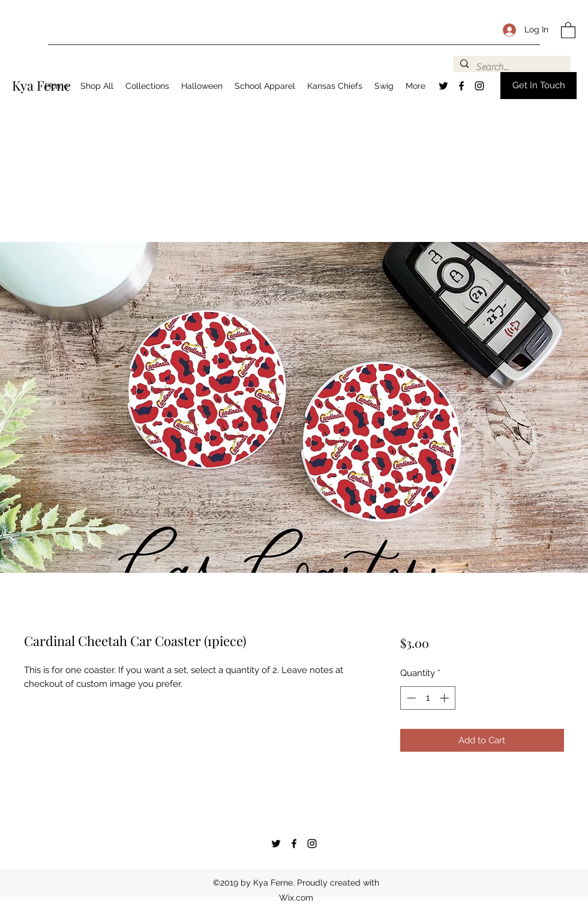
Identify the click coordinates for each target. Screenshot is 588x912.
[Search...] (511, 67)
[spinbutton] (427, 698)
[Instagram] (479, 86)
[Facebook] (461, 86)
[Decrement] (410, 698)
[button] (568, 30)
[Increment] (445, 698)
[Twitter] (443, 86)
